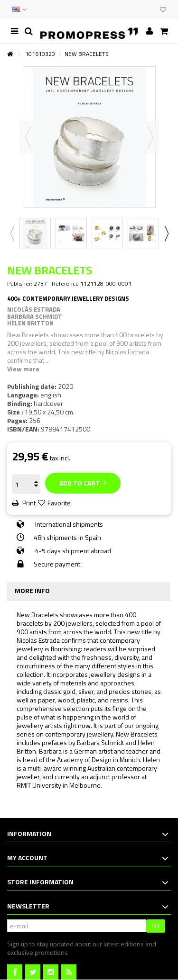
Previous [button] (28, 137)
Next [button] (150, 137)
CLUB (150, 9)
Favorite (59, 503)
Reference (65, 284)
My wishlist (163, 10)
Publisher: (20, 284)
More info (32, 590)
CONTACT (131, 9)
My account (27, 858)
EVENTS (141, 9)
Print (28, 503)
